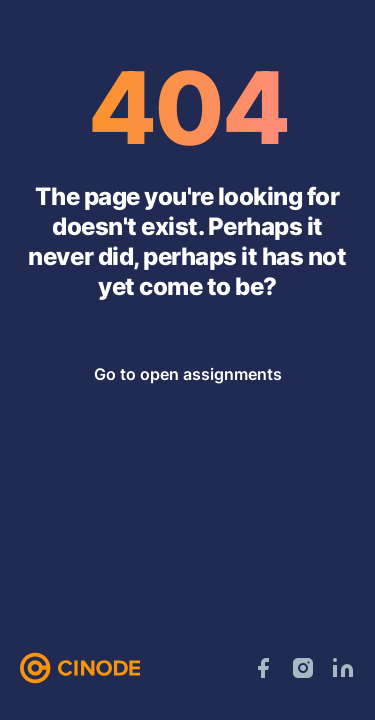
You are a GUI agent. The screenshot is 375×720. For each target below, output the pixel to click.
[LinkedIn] (343, 668)
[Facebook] (263, 668)
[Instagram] (303, 668)
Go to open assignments (188, 374)
